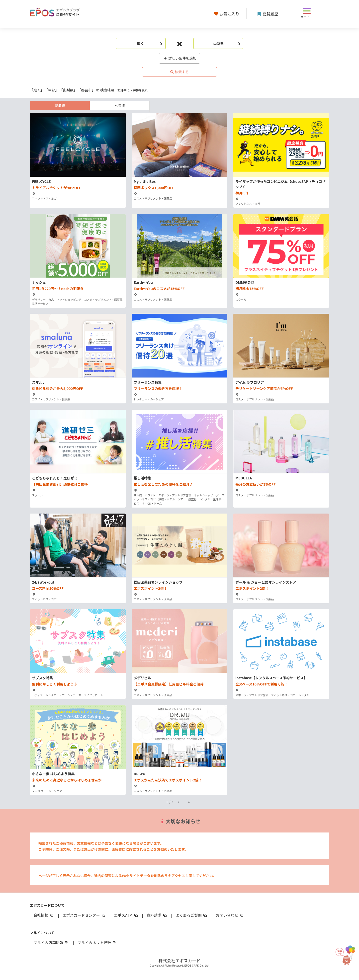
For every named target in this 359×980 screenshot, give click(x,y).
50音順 (120, 106)
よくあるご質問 (192, 915)
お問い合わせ (230, 915)
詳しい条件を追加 (180, 58)
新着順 (60, 106)
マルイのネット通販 (97, 942)
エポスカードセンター (84, 915)
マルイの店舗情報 (51, 942)
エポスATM (126, 915)
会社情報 (44, 915)
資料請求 (157, 915)
